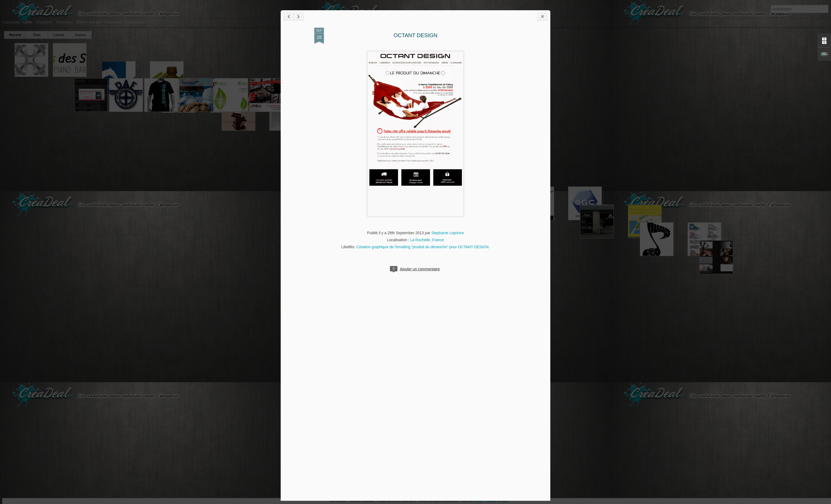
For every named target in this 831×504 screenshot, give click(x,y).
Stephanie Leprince (448, 233)
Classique (11, 22)
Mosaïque (64, 22)
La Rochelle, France (427, 240)
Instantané (113, 22)
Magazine (44, 22)
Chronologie (136, 22)
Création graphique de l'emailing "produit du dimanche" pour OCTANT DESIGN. (423, 247)
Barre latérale (88, 22)
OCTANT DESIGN (416, 35)
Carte (28, 22)
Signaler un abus (497, 501)
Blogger (479, 501)
